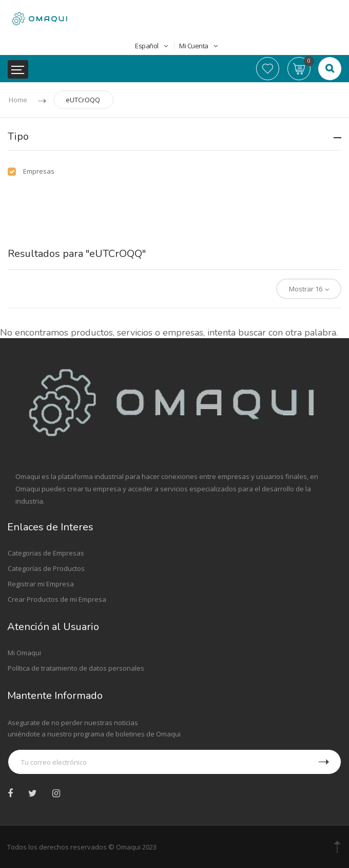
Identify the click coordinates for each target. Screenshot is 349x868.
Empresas (39, 171)
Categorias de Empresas (46, 553)
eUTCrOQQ (83, 100)
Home (18, 100)
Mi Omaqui (24, 653)
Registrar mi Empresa (41, 584)
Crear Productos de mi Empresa (57, 599)
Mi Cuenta (198, 46)
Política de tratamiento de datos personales (76, 668)
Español (152, 46)
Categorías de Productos (46, 568)
